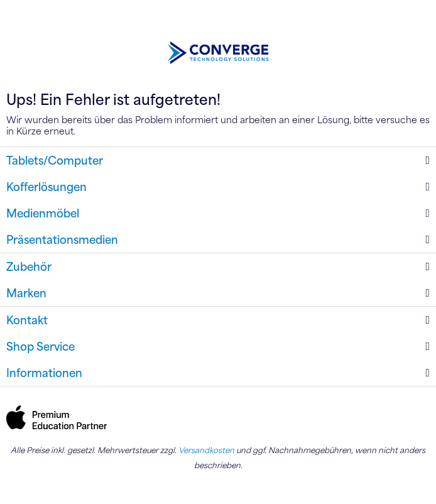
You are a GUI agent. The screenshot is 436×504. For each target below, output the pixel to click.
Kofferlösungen (46, 187)
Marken (26, 293)
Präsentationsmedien (62, 239)
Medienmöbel (43, 213)
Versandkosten (206, 450)
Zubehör (29, 266)
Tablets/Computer (55, 160)
